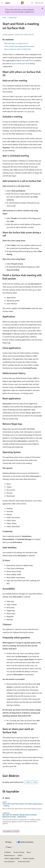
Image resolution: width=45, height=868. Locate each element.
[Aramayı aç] (32, 3)
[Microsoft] (22, 3)
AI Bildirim (8, 852)
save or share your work (20, 63)
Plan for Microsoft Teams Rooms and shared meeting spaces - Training (22, 805)
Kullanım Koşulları (29, 858)
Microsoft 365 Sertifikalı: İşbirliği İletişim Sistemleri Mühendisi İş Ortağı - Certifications (20, 816)
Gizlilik (19, 855)
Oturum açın (39, 3)
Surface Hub (12, 17)
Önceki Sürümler (19, 852)
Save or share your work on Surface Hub (17, 49)
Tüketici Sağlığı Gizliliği (12, 858)
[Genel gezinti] (2, 3)
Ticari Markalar (9, 861)
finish (31, 60)
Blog (28, 852)
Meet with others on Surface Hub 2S (16, 43)
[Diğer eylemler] (41, 18)
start (24, 60)
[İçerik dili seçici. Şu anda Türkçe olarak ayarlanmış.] (9, 842)
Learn (4, 17)
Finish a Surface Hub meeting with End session (19, 46)
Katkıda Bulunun (10, 855)
